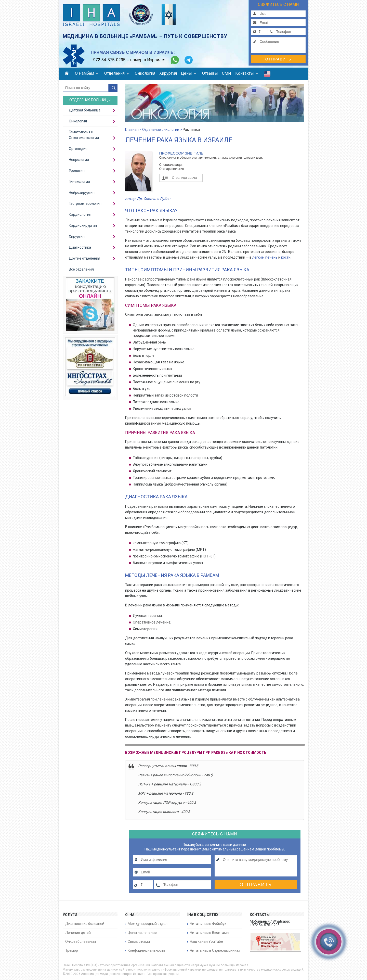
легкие (258, 257)
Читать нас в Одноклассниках (215, 950)
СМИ (227, 73)
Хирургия (168, 73)
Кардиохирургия (83, 225)
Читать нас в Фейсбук (208, 924)
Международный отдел (148, 924)
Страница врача (185, 178)
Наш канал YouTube (206, 941)
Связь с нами (139, 941)
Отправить (278, 59)
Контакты (247, 73)
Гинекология (79, 182)
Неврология (79, 160)
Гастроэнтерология (85, 203)
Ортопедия (78, 149)
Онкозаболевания (81, 941)
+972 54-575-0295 (108, 60)
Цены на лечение (142, 933)
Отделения (116, 73)
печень (271, 257)
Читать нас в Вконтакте (210, 933)
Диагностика (80, 247)
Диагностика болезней (85, 924)
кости (286, 257)
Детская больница (85, 110)
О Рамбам (87, 73)
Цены (188, 73)
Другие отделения (84, 258)
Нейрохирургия (82, 193)
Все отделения (81, 269)
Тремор (72, 950)
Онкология (145, 73)
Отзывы (210, 73)
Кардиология (80, 214)
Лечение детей (78, 933)
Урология (77, 171)
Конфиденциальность (147, 950)
